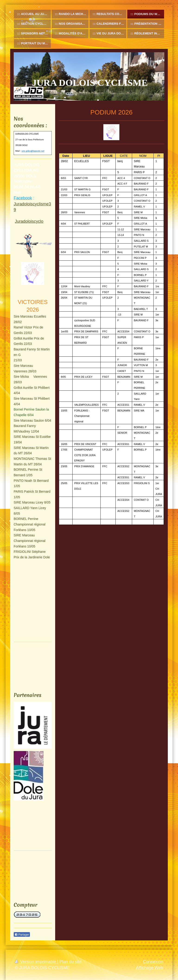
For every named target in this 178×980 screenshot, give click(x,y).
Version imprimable (36, 962)
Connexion (153, 962)
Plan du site (71, 962)
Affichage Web (149, 968)
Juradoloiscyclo (29, 221)
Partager (22, 935)
